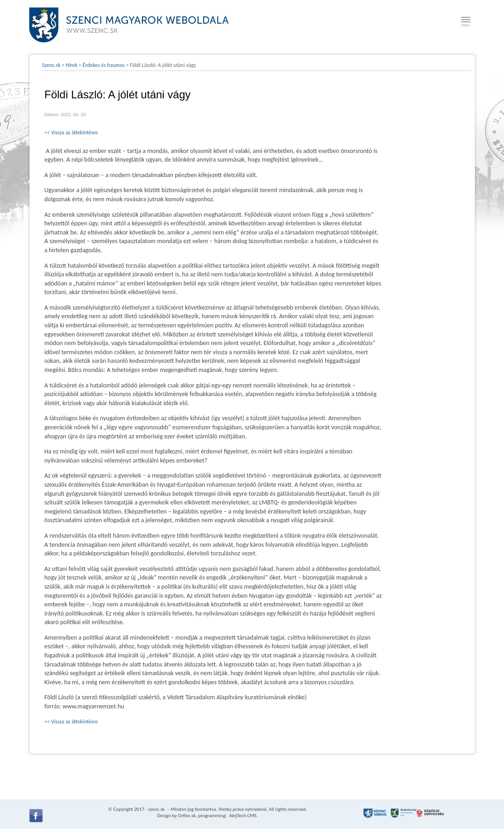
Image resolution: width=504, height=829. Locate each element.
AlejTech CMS (242, 816)
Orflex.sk (187, 816)
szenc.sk (156, 809)
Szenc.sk (52, 65)
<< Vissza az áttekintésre (71, 132)
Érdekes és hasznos (104, 65)
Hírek (71, 65)
